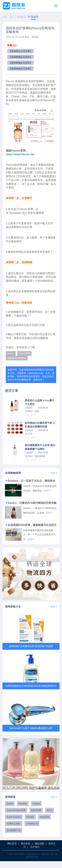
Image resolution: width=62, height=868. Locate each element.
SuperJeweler (14, 824)
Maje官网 (44, 824)
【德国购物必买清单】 (21, 63)
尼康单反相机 (14, 830)
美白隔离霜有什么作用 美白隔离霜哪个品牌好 (40, 447)
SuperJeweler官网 (16, 817)
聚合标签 (26, 850)
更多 (54, 473)
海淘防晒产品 (14, 837)
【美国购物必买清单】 (21, 57)
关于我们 (35, 854)
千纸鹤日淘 (32, 830)
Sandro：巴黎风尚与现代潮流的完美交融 (31, 503)
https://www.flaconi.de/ (20, 154)
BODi (50, 817)
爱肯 (37, 411)
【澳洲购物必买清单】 (21, 69)
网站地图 (40, 850)
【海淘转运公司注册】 (21, 51)
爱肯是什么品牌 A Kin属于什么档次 (40, 402)
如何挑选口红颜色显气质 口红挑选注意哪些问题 (40, 425)
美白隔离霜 (40, 456)
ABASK (30, 824)
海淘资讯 (21, 17)
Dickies (36, 810)
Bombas (23, 810)
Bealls (10, 810)
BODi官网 (36, 817)
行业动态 (33, 17)
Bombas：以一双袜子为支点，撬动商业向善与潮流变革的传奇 (30, 481)
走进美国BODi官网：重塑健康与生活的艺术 (31, 525)
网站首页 (12, 850)
